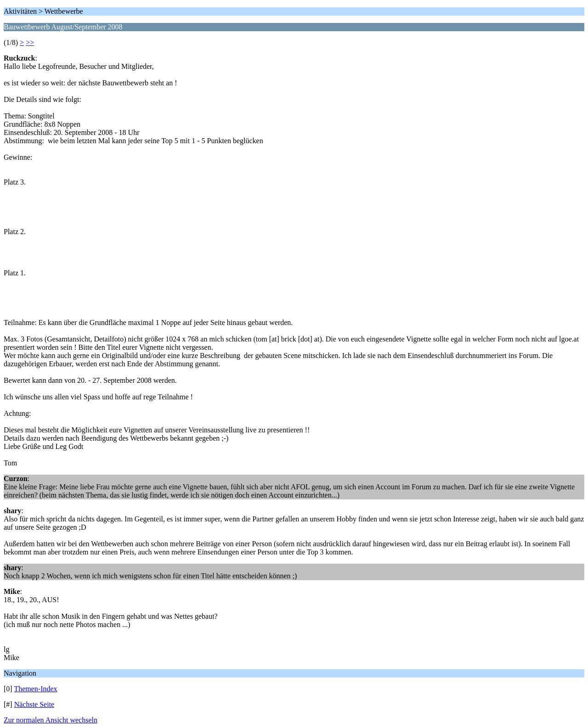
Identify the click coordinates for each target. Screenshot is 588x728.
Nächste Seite (34, 704)
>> (30, 42)
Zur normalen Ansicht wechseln (51, 720)
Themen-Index (35, 689)
